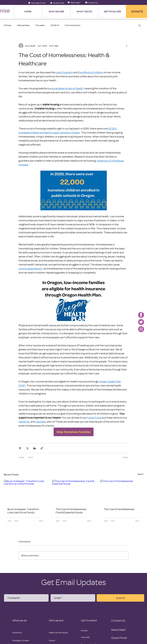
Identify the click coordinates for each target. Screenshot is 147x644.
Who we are (56, 620)
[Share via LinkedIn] (35, 448)
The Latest (40, 25)
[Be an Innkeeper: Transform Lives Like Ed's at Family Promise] (25, 492)
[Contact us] (91, 3)
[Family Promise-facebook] (141, 315)
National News (23, 25)
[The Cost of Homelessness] (122, 492)
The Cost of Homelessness (119, 509)
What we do (20, 620)
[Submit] (120, 598)
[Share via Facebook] (20, 448)
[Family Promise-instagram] (141, 329)
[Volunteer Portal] (37, 3)
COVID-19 (55, 25)
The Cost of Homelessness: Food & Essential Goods (71, 511)
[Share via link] (42, 448)
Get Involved (89, 620)
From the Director (73, 25)
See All (140, 474)
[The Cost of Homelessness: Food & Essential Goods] (74, 492)
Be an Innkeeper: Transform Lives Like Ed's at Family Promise (23, 511)
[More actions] (127, 46)
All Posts (7, 25)
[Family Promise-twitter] (141, 322)
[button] (140, 25)
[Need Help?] (74, 3)
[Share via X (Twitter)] (27, 448)
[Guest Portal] (57, 3)
